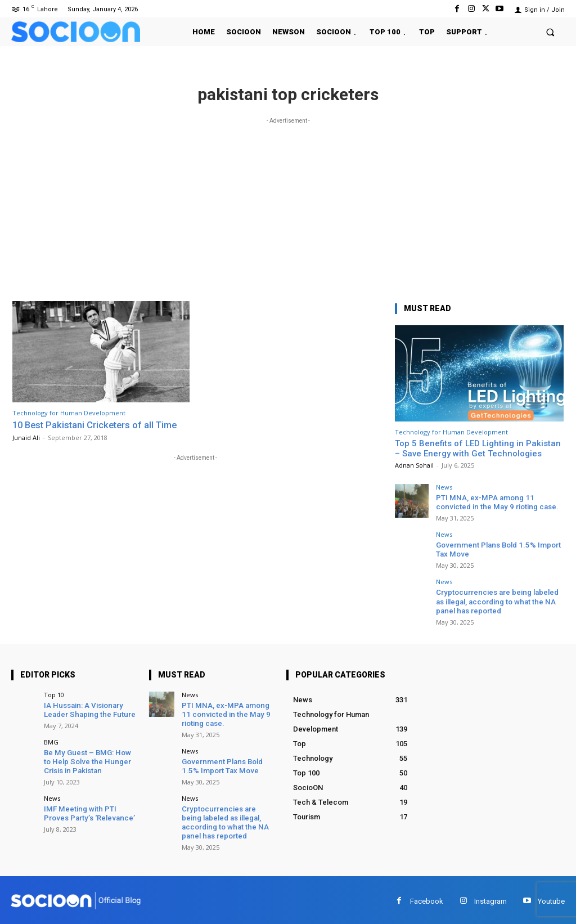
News (444, 487)
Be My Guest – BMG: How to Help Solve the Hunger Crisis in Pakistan (90, 760)
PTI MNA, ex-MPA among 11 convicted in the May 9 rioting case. (495, 502)
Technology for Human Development (69, 413)
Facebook (427, 898)
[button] (550, 32)
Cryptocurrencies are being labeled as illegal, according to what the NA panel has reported (496, 600)
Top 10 (54, 694)
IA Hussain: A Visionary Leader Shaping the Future (88, 709)
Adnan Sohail (414, 465)
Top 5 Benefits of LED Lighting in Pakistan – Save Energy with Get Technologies (478, 448)
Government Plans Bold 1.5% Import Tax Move (221, 765)
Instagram (490, 898)
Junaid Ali (26, 437)
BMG (51, 741)
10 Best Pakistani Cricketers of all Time (98, 425)
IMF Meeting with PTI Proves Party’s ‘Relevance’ (88, 812)
